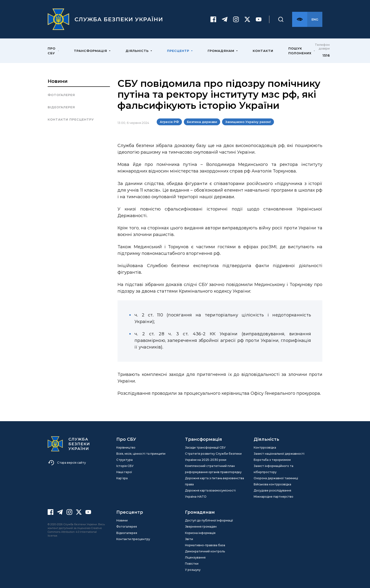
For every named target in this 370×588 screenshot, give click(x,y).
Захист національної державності (279, 454)
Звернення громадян (201, 527)
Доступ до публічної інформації (209, 520)
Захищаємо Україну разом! (248, 122)
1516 (326, 55)
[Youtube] (259, 19)
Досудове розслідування (272, 490)
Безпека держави (202, 122)
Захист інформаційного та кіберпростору (273, 469)
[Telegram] (225, 19)
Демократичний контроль (205, 551)
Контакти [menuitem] (263, 51)
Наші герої (124, 472)
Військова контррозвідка (272, 484)
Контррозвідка (265, 447)
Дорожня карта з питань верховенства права (214, 481)
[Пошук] (281, 19)
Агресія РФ (169, 122)
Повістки (192, 564)
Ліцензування (195, 557)
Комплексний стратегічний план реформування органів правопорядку (213, 469)
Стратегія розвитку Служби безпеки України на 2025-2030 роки (213, 457)
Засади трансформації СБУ (205, 447)
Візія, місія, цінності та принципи (141, 454)
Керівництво (126, 447)
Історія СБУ (125, 466)
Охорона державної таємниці (276, 478)
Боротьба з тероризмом (272, 460)
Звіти (189, 539)
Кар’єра (122, 478)
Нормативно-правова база (205, 545)
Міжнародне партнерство (273, 497)
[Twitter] (247, 19)
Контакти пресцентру (71, 119)
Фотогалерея (61, 95)
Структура (124, 460)
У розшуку (193, 570)
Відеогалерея (61, 107)
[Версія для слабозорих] (300, 19)
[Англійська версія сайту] (315, 19)
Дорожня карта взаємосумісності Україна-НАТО (210, 493)
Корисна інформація (200, 533)
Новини (58, 81)
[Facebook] (213, 19)
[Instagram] (236, 19)
